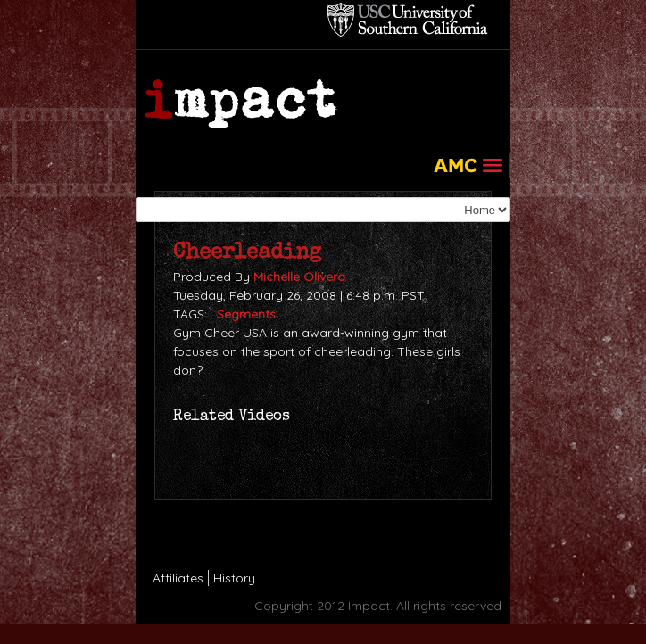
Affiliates (178, 578)
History (234, 578)
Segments (246, 314)
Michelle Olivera (299, 277)
